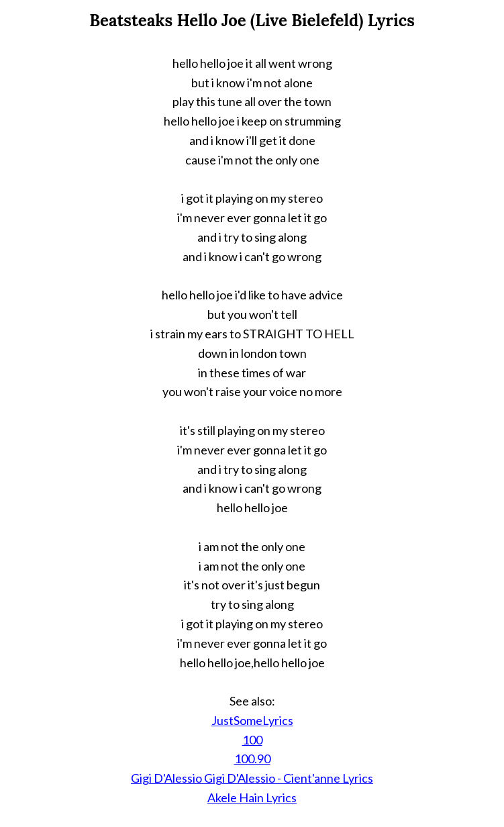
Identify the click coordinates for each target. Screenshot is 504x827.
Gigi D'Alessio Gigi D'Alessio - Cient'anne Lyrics (252, 778)
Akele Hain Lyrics (252, 797)
